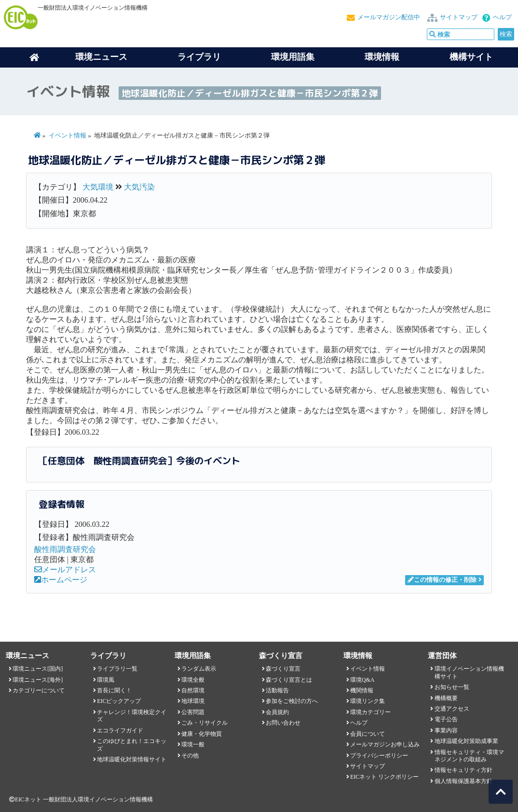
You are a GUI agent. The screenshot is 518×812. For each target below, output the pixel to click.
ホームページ (61, 580)
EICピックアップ (119, 701)
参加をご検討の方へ (292, 701)
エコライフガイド (120, 730)
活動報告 (277, 690)
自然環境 (193, 690)
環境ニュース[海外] (38, 680)
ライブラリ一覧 (117, 669)
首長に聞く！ (114, 690)
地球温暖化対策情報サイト (132, 759)
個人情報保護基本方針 (463, 781)
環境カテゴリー (370, 712)
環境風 (106, 680)
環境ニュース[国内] (38, 669)
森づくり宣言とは (289, 680)
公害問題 (193, 712)
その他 (190, 756)
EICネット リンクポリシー (384, 777)
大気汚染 (139, 187)
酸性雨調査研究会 (65, 549)
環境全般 (193, 680)
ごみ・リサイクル (204, 723)
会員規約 (277, 712)
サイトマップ (459, 17)
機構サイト (471, 57)
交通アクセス (452, 709)
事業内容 (446, 730)
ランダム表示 (199, 669)
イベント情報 (68, 136)
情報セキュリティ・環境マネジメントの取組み (469, 756)
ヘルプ (502, 17)
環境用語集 (293, 57)
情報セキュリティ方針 (463, 770)
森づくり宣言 (283, 669)
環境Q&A (362, 680)
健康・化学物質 (202, 734)
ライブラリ (199, 57)
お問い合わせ (283, 723)
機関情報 (362, 690)
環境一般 (193, 744)
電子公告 (446, 719)
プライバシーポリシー (379, 756)
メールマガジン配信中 (389, 17)
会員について (368, 734)
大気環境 (98, 187)
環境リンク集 (368, 701)
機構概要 (446, 698)
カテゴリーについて (39, 690)
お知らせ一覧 (452, 687)
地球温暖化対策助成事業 (466, 741)
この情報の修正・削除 (442, 580)
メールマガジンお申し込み (385, 744)
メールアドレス (65, 570)
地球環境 (193, 701)
